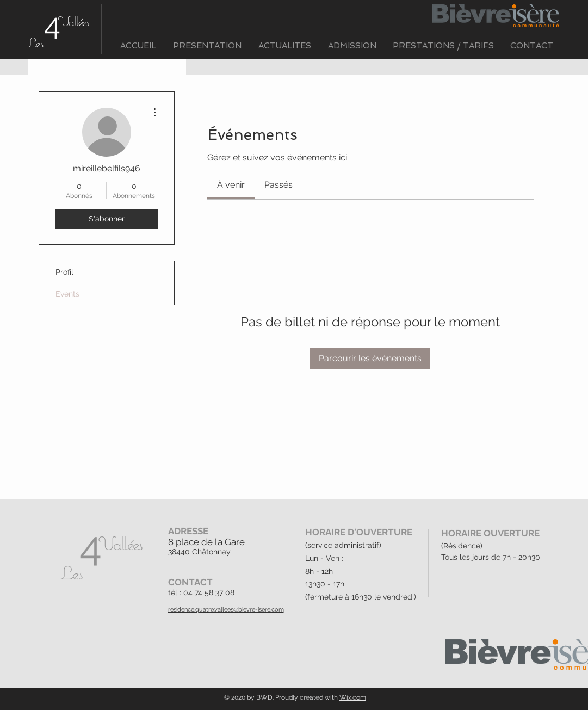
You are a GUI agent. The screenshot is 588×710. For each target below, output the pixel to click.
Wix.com (353, 697)
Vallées (73, 21)
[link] (231, 185)
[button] (208, 46)
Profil (64, 272)
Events (67, 294)
